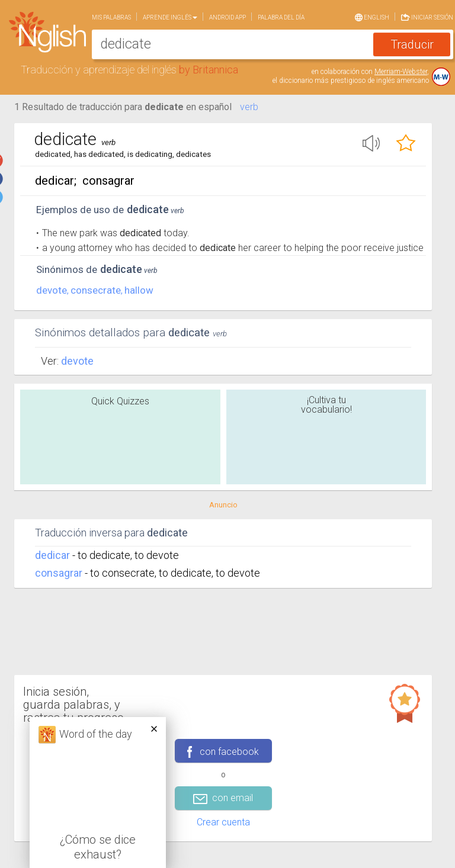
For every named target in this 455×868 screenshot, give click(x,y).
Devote (77, 361)
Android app (227, 17)
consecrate (96, 290)
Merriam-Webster (401, 72)
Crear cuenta (223, 822)
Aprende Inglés (170, 17)
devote (52, 290)
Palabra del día (281, 17)
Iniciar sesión (427, 16)
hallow (139, 290)
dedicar (52, 555)
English (372, 17)
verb (249, 107)
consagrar (59, 573)
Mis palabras (111, 17)
